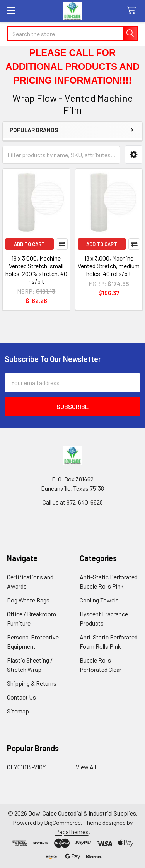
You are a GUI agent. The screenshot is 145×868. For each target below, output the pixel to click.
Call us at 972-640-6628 (73, 502)
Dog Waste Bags (28, 600)
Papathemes (72, 832)
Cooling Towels (99, 600)
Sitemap (18, 711)
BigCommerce (62, 822)
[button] (134, 155)
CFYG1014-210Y (26, 767)
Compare (62, 244)
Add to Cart (29, 244)
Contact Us (21, 697)
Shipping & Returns (32, 683)
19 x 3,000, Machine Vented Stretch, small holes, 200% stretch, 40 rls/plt (36, 270)
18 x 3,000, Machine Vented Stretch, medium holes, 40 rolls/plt (109, 266)
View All (86, 767)
